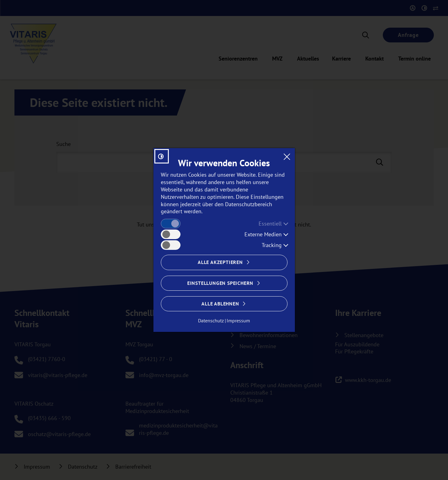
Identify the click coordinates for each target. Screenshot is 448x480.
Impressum (238, 321)
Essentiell (270, 224)
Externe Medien (263, 234)
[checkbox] (171, 224)
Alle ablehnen (220, 304)
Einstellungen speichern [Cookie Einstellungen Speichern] (220, 283)
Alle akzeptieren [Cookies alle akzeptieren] (220, 262)
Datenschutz (211, 321)
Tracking (272, 245)
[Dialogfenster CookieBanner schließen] (287, 156)
